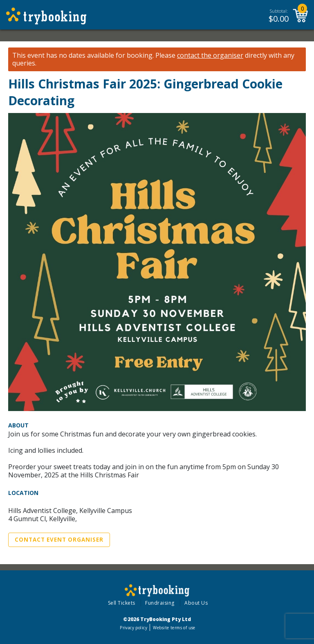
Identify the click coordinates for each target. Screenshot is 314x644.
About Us (196, 603)
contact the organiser (210, 55)
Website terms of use (174, 628)
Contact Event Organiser (59, 540)
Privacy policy (133, 628)
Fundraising (160, 603)
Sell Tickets (122, 603)
